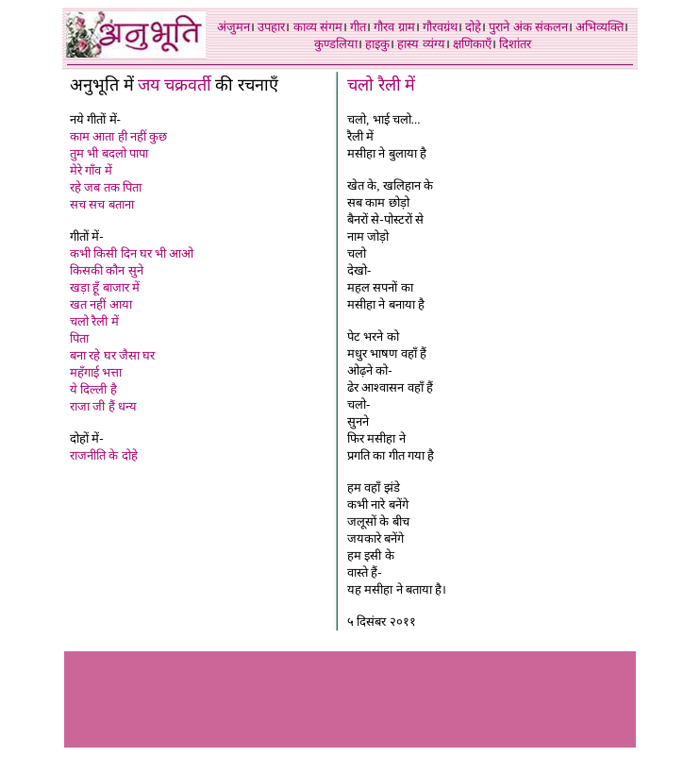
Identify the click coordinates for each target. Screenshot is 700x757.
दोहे (473, 27)
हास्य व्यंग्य (421, 44)
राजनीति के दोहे (104, 455)
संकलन (551, 27)
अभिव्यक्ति (600, 27)
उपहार (271, 27)
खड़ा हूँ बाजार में (105, 287)
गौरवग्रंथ (440, 27)
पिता (79, 338)
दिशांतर (515, 44)
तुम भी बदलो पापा (109, 153)
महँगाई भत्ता (96, 372)
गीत (358, 27)
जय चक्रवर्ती (175, 85)
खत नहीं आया (101, 304)
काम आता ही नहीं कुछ (118, 136)
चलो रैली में (94, 321)
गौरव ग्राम (394, 27)
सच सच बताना (102, 204)
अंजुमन (233, 27)
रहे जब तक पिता (106, 187)
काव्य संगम (318, 27)
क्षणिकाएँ (472, 44)
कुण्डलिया (336, 44)
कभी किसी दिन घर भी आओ (132, 253)
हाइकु (377, 44)
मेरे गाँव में (91, 170)
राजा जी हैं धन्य (103, 406)
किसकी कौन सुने (107, 270)
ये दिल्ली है (93, 389)
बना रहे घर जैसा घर (112, 355)
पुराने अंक (510, 27)
